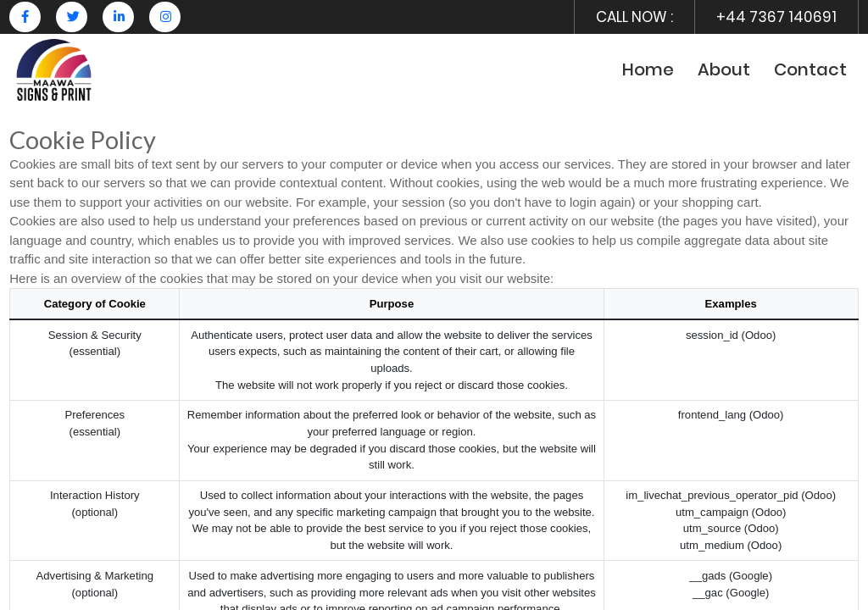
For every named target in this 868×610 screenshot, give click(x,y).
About (724, 69)
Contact (810, 69)
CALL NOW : (634, 17)
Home (648, 69)
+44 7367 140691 (776, 17)
